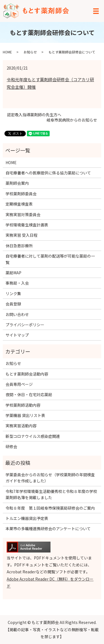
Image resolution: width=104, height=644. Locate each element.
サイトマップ (17, 335)
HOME (7, 52)
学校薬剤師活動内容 (23, 405)
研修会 (11, 446)
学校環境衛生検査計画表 (27, 225)
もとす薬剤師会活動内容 (27, 374)
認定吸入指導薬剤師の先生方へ (34, 115)
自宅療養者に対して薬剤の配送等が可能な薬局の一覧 (50, 259)
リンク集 (13, 293)
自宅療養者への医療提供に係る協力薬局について (48, 173)
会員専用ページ (19, 384)
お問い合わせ (17, 314)
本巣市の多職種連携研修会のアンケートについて (48, 529)
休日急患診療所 (19, 246)
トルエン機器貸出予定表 (27, 518)
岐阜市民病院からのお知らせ (72, 120)
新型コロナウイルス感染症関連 (33, 436)
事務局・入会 (17, 283)
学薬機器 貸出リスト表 (25, 415)
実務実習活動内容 (21, 426)
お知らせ (30, 52)
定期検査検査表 (19, 204)
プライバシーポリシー (25, 325)
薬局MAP (13, 273)
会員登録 (13, 304)
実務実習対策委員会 (23, 214)
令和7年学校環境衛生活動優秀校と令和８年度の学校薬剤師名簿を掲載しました (51, 494)
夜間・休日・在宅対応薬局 (29, 394)
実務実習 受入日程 (21, 235)
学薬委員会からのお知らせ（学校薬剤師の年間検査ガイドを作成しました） (50, 478)
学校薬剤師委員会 (21, 194)
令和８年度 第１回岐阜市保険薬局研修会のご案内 (52, 508)
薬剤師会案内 (17, 183)
